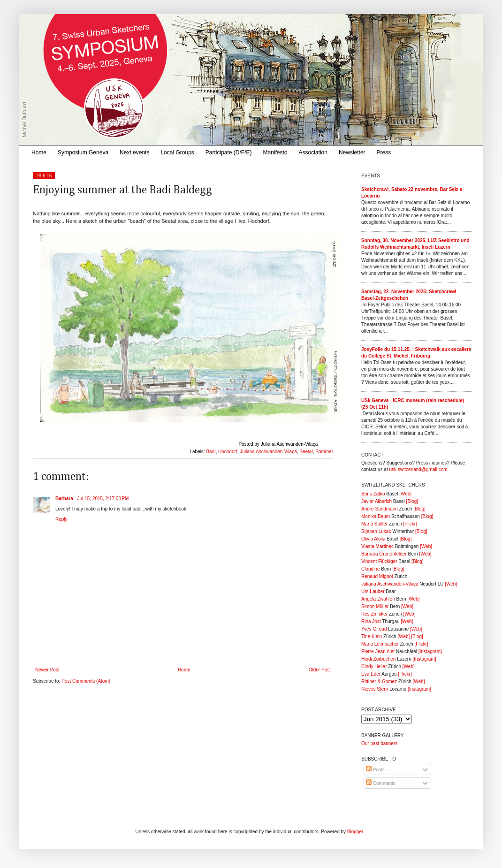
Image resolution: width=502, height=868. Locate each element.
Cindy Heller (374, 666)
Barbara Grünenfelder (384, 554)
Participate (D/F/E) (229, 152)
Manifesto (275, 152)
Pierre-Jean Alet (378, 651)
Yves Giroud (374, 629)
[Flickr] (410, 524)
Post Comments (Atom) (86, 681)
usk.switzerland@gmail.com (418, 469)
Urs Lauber (373, 591)
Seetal (306, 452)
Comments (381, 783)
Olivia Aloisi (373, 539)
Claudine (370, 569)
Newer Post (47, 670)
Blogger (355, 832)
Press (384, 152)
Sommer (324, 452)
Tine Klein (372, 636)
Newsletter (352, 152)
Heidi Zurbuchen (378, 659)
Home (39, 152)
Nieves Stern (375, 689)
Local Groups (177, 152)
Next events (134, 152)
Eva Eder (371, 674)
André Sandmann (380, 509)
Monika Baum (376, 516)
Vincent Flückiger (379, 561)
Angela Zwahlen (378, 599)
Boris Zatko (373, 494)
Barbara (65, 499)
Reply (61, 519)
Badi (211, 452)
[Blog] (412, 501)
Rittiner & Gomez (379, 681)
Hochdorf (228, 452)
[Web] (405, 494)
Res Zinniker (374, 614)
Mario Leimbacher (380, 644)
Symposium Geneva (83, 152)
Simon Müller (375, 606)
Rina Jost (371, 621)
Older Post (320, 670)
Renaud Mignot (377, 576)
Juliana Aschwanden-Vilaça (268, 452)
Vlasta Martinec (377, 546)
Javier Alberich (376, 501)
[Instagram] (430, 651)
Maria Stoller (374, 524)
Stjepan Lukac (376, 531)
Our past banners (379, 743)
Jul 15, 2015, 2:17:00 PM (103, 499)
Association (313, 152)
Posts (375, 770)
